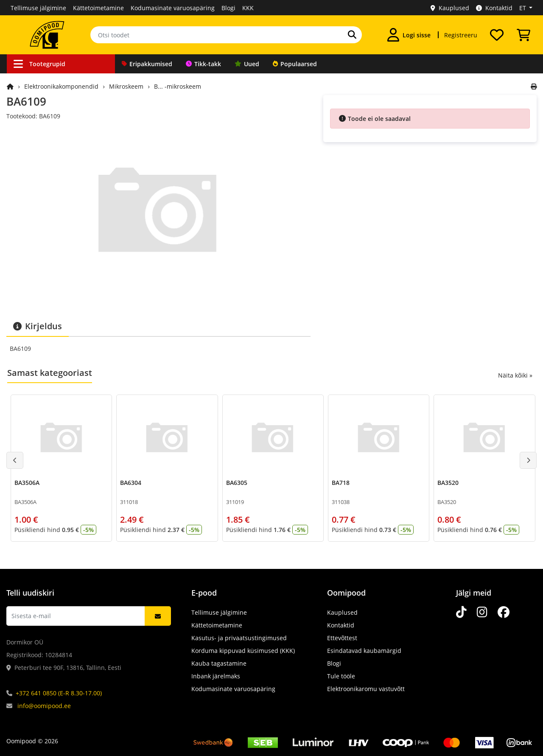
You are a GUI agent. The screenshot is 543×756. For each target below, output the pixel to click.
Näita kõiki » (515, 375)
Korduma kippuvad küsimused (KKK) (243, 651)
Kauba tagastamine (219, 663)
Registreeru (461, 35)
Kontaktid (494, 8)
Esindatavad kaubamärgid (364, 651)
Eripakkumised (147, 64)
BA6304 (131, 483)
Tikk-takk (203, 64)
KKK (248, 8)
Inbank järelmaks (216, 676)
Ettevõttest (342, 638)
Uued (247, 64)
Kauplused (450, 8)
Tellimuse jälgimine (38, 8)
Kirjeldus (38, 326)
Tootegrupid (39, 64)
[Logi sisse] (409, 35)
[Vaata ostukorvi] (523, 35)
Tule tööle (341, 676)
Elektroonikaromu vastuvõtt (366, 689)
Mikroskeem (126, 86)
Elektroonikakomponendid (61, 86)
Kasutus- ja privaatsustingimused (239, 638)
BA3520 (448, 483)
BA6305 (237, 483)
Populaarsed (295, 64)
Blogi (228, 8)
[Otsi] (352, 35)
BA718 (341, 483)
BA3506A (27, 483)
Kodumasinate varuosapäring (173, 8)
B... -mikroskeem (178, 86)
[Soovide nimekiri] (497, 35)
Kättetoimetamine (98, 8)
